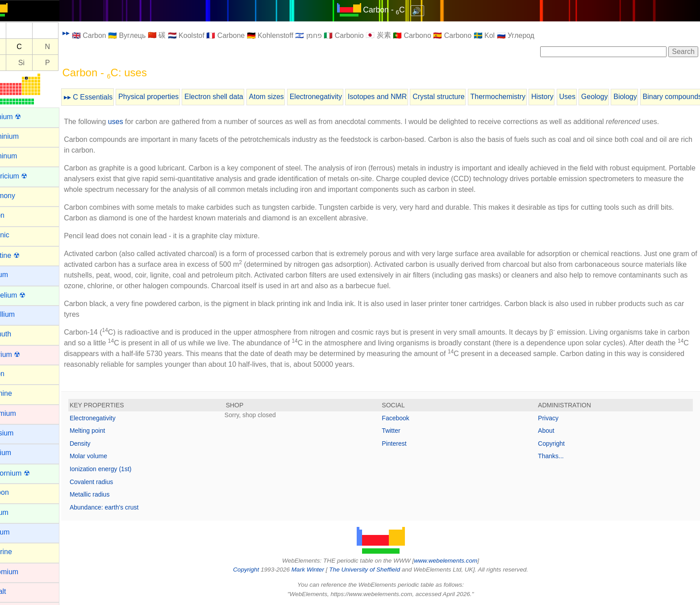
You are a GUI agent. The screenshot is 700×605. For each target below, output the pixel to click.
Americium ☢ (27, 176)
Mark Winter (318, 570)
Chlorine (20, 552)
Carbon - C (394, 10)
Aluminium (23, 136)
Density (101, 443)
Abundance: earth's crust (125, 507)
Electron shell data (235, 97)
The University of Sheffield (376, 570)
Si (42, 63)
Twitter (402, 431)
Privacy (554, 418)
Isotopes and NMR (398, 97)
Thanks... (556, 456)
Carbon (18, 492)
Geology (616, 97)
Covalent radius (112, 482)
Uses (588, 97)
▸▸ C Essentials (109, 97)
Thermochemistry (519, 97)
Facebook (406, 418)
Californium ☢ (28, 473)
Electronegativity (337, 97)
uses (137, 122)
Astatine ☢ (23, 255)
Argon (16, 215)
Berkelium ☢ (26, 295)
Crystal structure (459, 97)
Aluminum (22, 156)
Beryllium (21, 314)
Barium (18, 275)
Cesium (18, 532)
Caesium (20, 433)
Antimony (21, 196)
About (552, 431)
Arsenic (18, 235)
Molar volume (109, 456)
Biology (646, 97)
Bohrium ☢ (24, 354)
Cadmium (21, 413)
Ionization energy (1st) (122, 469)
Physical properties (169, 97)
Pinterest (405, 443)
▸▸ (87, 33)
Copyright (557, 443)
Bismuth (19, 334)
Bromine (20, 393)
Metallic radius (110, 494)
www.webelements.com (456, 561)
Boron (16, 374)
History (563, 97)
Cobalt (17, 591)
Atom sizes (287, 97)
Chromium (23, 572)
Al (16, 63)
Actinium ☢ (24, 117)
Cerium (18, 512)
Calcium (19, 453)
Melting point (108, 431)
